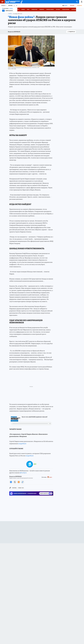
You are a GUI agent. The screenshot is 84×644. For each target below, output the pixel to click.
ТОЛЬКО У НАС (21, 518)
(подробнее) (22, 474)
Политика (10, 14)
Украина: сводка (50, 9)
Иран (28, 9)
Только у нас (34, 9)
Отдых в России (66, 9)
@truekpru (23, 503)
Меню (2, 2)
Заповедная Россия (76, 9)
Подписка (79, 5)
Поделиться (71, 32)
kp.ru (51, 508)
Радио (66, 5)
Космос (23, 9)
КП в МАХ (58, 9)
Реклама (72, 5)
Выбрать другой (9, 11)
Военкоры (42, 9)
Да (3, 11)
